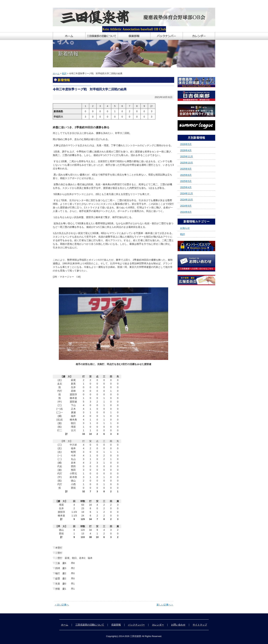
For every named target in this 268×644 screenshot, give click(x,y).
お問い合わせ (178, 625)
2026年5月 (186, 144)
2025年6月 (186, 175)
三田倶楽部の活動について (90, 625)
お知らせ (185, 228)
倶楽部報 (116, 625)
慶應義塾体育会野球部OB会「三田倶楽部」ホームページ (83, 4)
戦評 (64, 73)
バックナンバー (136, 625)
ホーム (56, 73)
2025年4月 (186, 187)
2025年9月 (186, 169)
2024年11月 (187, 193)
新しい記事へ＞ (165, 605)
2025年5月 (186, 181)
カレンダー (158, 625)
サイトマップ (200, 625)
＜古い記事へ (62, 605)
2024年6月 (186, 212)
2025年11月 (187, 157)
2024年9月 (186, 206)
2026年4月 (186, 150)
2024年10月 (187, 200)
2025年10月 (187, 163)
